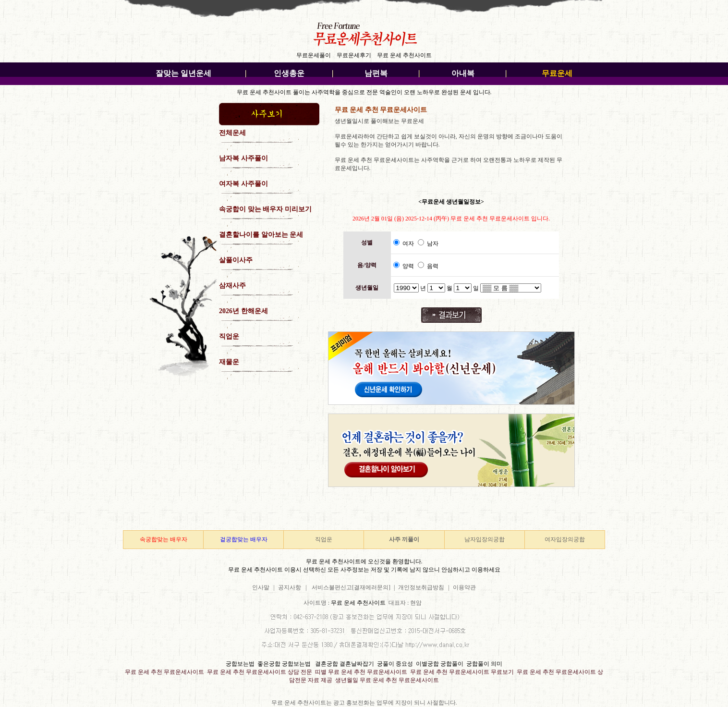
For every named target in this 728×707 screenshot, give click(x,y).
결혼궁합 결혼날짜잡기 (345, 664)
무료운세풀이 (314, 55)
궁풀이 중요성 (395, 664)
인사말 (261, 587)
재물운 (229, 362)
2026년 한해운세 (243, 311)
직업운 (229, 336)
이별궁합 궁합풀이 (440, 664)
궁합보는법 (240, 664)
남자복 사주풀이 (243, 158)
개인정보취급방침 (421, 587)
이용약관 (464, 587)
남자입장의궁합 (485, 539)
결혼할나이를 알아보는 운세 (261, 235)
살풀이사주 (236, 260)
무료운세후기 (354, 55)
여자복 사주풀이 (243, 184)
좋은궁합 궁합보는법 (284, 664)
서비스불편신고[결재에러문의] (351, 587)
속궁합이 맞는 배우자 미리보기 (265, 209)
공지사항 (291, 587)
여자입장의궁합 (565, 539)
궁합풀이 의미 (484, 664)
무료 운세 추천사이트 (404, 55)
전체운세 (232, 133)
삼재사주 (232, 286)
